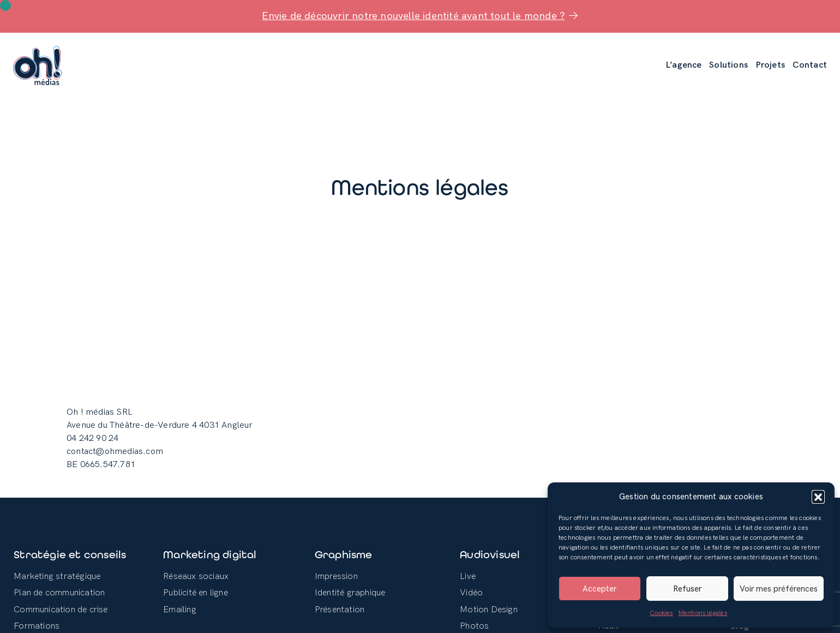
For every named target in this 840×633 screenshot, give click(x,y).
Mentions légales (703, 613)
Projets (770, 65)
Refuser (687, 589)
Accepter (599, 589)
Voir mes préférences (779, 589)
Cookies (661, 613)
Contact (810, 65)
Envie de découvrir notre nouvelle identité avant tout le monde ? (420, 16)
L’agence (684, 65)
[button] (818, 497)
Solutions (728, 65)
